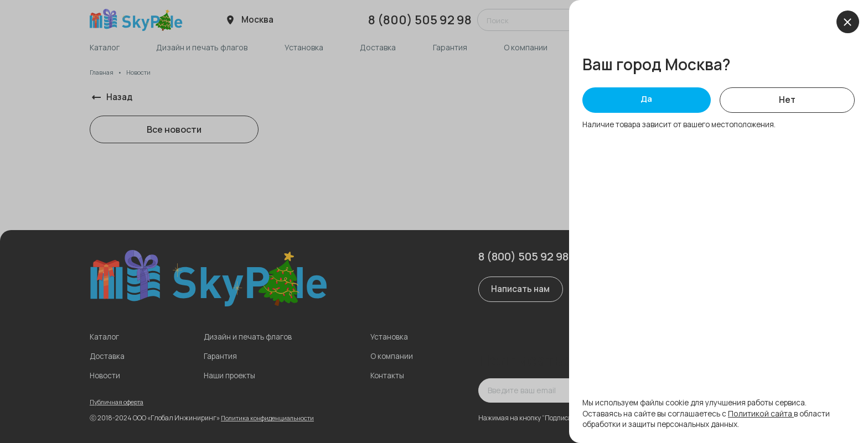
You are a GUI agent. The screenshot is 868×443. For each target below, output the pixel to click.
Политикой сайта (764, 413)
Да (647, 101)
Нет (787, 101)
